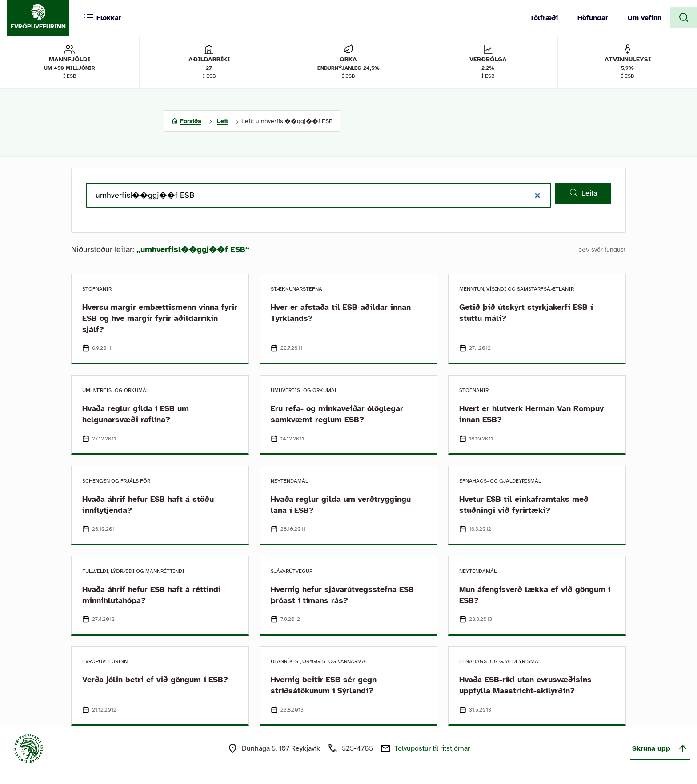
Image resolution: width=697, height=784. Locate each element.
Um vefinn (645, 18)
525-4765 (357, 748)
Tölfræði (544, 18)
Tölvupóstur (432, 748)
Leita (583, 193)
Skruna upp (660, 748)
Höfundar (593, 18)
